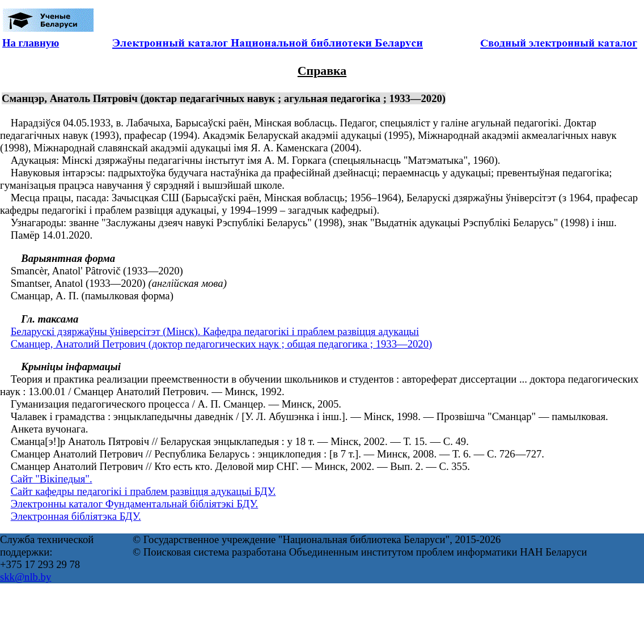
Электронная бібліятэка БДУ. (76, 516)
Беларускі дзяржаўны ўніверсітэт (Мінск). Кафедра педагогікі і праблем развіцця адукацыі (215, 331)
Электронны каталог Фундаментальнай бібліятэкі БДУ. (135, 504)
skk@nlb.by (26, 577)
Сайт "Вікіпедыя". (52, 479)
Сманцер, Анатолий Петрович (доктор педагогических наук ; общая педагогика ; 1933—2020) (222, 344)
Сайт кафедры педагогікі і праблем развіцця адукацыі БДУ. (143, 491)
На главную (31, 43)
